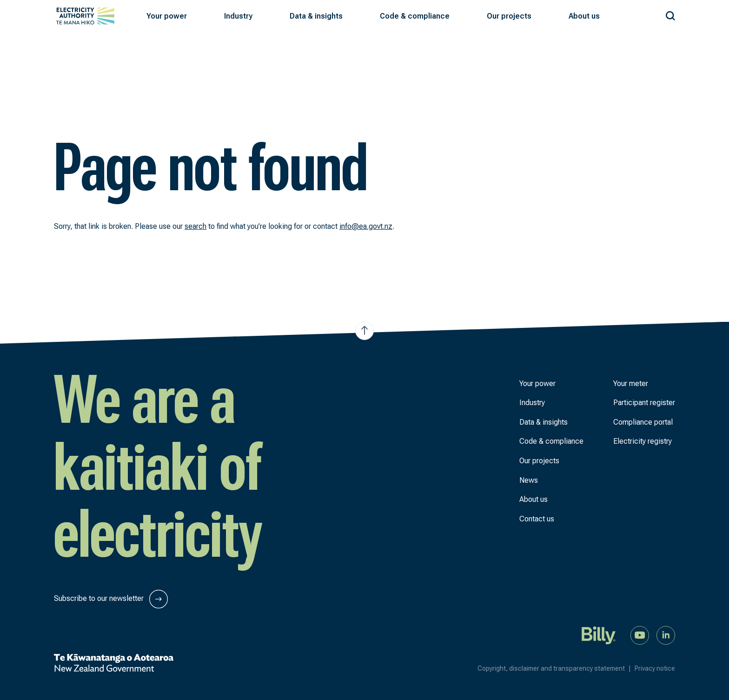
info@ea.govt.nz (366, 226)
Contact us (537, 519)
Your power (537, 383)
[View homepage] (85, 16)
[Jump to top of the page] (364, 331)
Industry (532, 403)
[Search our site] (670, 14)
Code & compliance (551, 441)
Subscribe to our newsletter (111, 599)
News (529, 480)
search (196, 226)
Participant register (644, 403)
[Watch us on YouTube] (640, 635)
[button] (167, 16)
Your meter (631, 383)
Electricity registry (643, 441)
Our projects (539, 461)
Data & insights (543, 422)
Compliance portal (643, 422)
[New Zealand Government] (114, 663)
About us (533, 499)
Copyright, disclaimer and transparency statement (556, 668)
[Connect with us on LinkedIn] (666, 635)
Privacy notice (655, 668)
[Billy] (599, 635)
